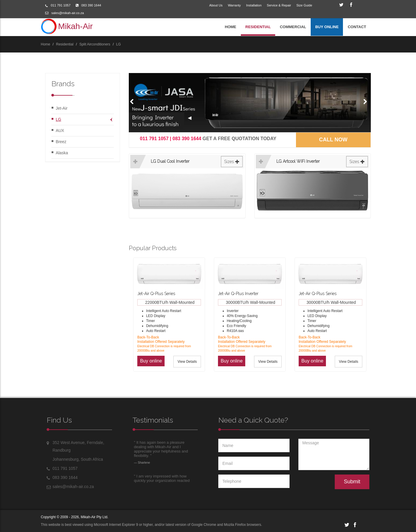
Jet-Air (62, 108)
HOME (230, 27)
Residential (65, 44)
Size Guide (304, 5)
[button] (133, 101)
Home (45, 44)
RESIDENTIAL (258, 27)
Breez (61, 142)
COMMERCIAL (293, 27)
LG (119, 44)
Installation (254, 5)
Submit (352, 482)
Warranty (234, 5)
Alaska (62, 153)
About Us (216, 5)
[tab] (187, 184)
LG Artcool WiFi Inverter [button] (322, 162)
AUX (60, 131)
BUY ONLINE (327, 27)
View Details (187, 362)
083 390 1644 (91, 5)
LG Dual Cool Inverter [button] (197, 162)
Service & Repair (279, 5)
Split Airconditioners (95, 44)
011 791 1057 (61, 5)
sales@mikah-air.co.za (68, 13)
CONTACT (357, 27)
